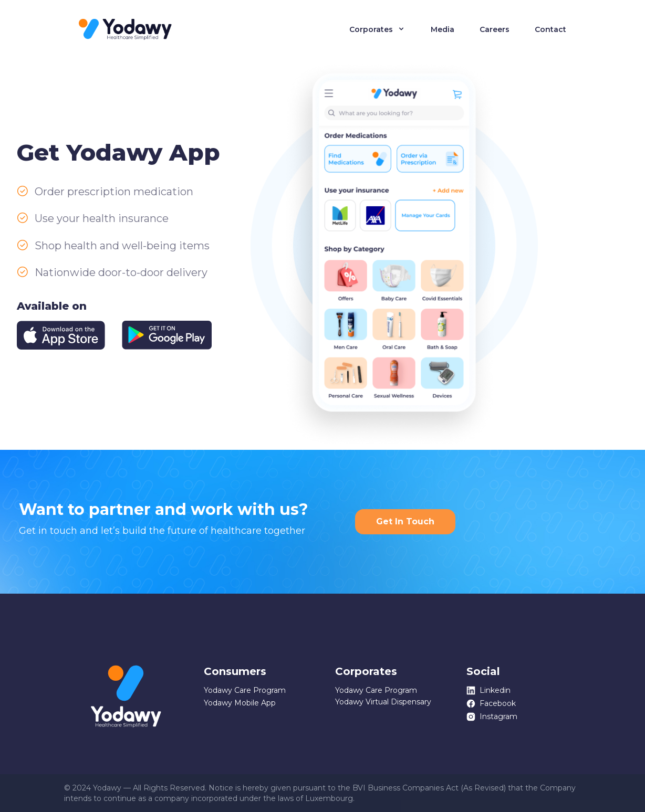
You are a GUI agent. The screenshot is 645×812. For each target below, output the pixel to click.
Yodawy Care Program (245, 690)
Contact (550, 29)
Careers (495, 29)
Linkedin (488, 690)
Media (443, 29)
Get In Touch (405, 521)
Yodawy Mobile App (240, 703)
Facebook (491, 704)
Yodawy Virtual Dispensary (383, 702)
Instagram (492, 717)
